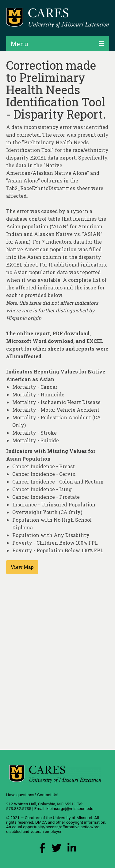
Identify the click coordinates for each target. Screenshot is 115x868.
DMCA (41, 822)
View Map (22, 567)
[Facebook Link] (42, 850)
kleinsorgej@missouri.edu (70, 809)
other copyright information (80, 822)
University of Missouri (72, 818)
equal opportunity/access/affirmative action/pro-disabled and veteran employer (53, 829)
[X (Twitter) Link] (56, 850)
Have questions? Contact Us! (32, 795)
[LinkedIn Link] (72, 850)
